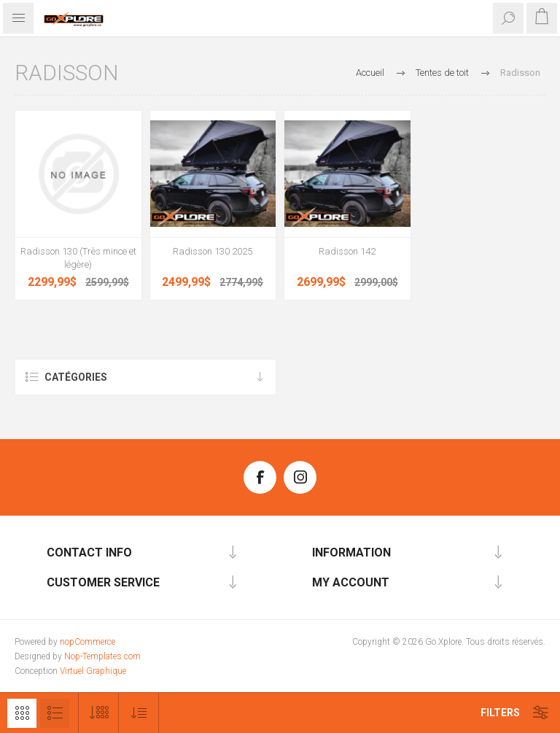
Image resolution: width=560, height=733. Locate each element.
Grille (22, 713)
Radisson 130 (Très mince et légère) (78, 258)
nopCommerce (87, 642)
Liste (55, 713)
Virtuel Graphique (93, 671)
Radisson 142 (347, 251)
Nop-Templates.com (102, 656)
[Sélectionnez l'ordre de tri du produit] (139, 713)
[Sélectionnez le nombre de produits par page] (99, 713)
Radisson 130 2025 (213, 251)
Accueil (370, 73)
